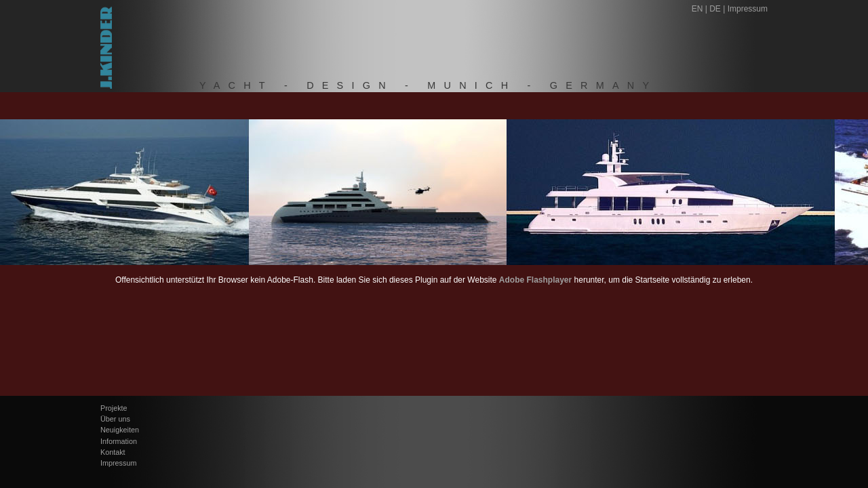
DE (715, 9)
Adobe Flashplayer (535, 280)
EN (697, 9)
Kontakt (113, 452)
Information (119, 441)
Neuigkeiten (120, 430)
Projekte (114, 408)
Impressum (748, 9)
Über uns (115, 419)
